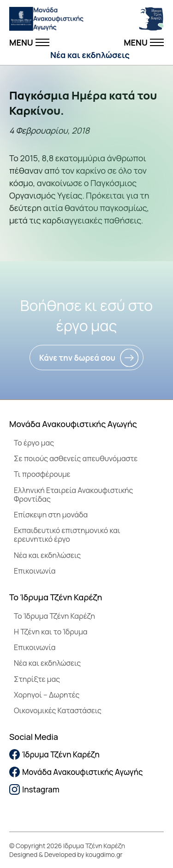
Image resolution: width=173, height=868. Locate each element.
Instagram (34, 789)
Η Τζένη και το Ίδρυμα (51, 632)
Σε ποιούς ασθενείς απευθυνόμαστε (76, 458)
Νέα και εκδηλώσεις (90, 55)
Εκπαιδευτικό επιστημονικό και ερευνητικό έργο (67, 535)
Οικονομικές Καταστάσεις (58, 710)
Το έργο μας (34, 443)
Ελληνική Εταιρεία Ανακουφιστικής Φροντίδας (73, 495)
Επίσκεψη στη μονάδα (51, 515)
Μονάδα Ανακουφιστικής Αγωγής (76, 772)
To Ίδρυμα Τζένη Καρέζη (54, 616)
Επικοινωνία (35, 571)
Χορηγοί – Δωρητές (47, 695)
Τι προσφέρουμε (42, 474)
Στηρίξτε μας (37, 679)
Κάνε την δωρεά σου (77, 358)
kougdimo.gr (104, 854)
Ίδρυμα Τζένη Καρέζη (54, 754)
